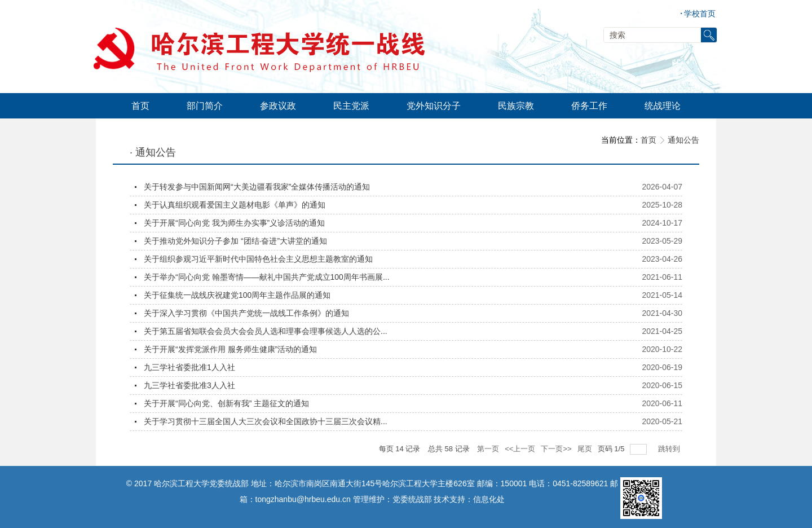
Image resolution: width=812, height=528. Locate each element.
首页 (648, 140)
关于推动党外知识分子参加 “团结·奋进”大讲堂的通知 (235, 241)
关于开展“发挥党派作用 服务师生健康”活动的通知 (230, 349)
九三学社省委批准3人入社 (189, 385)
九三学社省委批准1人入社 (189, 367)
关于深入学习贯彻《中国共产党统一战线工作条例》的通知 (246, 313)
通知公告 (683, 140)
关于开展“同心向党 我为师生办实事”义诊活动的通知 (234, 223)
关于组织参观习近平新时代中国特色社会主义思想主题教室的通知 (258, 259)
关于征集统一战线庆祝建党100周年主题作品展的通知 (237, 295)
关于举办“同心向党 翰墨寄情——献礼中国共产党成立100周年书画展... (267, 277)
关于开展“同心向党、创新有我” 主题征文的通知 (226, 403)
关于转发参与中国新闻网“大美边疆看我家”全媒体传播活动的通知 (257, 187)
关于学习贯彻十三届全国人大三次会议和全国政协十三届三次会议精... (266, 421)
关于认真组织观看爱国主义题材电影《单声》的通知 (235, 205)
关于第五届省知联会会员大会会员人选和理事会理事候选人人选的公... (266, 331)
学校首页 (698, 14)
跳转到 (670, 449)
